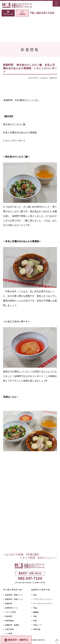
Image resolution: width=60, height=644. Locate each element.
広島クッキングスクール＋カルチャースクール (18, 5)
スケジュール (8, 14)
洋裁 (35, 616)
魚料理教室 (10, 621)
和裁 (35, 621)
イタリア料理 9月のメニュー (37, 558)
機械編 (36, 612)
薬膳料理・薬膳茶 (12, 625)
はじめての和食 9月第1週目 (22, 554)
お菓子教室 (10, 629)
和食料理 (9, 616)
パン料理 (9, 634)
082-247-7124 (30, 578)
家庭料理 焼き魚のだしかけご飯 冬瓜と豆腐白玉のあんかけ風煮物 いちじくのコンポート (30, 68)
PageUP (57, 640)
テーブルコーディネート (43, 604)
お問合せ (22, 14)
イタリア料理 (10, 612)
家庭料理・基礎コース (14, 595)
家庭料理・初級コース (14, 599)
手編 (35, 608)
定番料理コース (11, 608)
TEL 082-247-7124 (42, 13)
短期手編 (37, 629)
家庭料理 (53, 78)
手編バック (38, 625)
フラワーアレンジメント (43, 599)
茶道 (35, 595)
